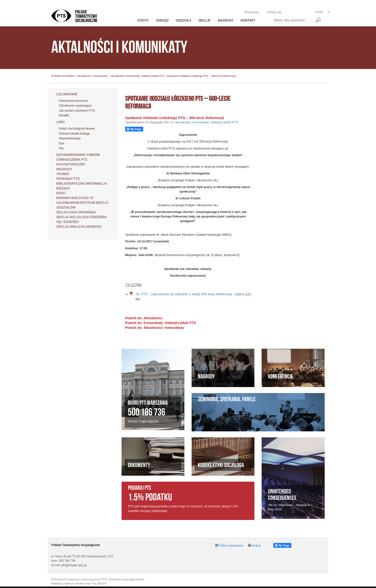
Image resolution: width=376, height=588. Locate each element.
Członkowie (67, 94)
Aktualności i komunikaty (92, 76)
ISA (61, 148)
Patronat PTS (68, 179)
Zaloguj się (274, 12)
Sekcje (205, 21)
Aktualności (118, 76)
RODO (61, 193)
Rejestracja (252, 12)
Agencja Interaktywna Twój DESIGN (85, 584)
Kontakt (248, 21)
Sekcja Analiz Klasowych (79, 227)
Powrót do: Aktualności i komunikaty (155, 328)
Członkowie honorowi (73, 101)
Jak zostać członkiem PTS (77, 111)
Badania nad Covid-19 (75, 198)
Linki (61, 122)
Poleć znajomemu (229, 545)
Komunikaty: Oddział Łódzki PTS (145, 76)
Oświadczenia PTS (72, 160)
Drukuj (254, 545)
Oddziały (184, 21)
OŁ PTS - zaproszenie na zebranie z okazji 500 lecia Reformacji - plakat (190, 294)
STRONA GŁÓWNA (63, 76)
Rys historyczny (71, 164)
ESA (62, 143)
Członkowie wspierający (75, 106)
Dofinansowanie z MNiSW (78, 155)
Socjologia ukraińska (76, 212)
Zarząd (162, 21)
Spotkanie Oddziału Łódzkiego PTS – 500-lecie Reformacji (175, 118)
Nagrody (226, 21)
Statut (143, 21)
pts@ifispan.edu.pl (74, 565)
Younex (63, 174)
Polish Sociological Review (77, 129)
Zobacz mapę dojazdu (143, 421)
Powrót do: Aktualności (144, 318)
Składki (64, 116)
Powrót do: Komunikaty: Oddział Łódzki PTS (161, 323)
